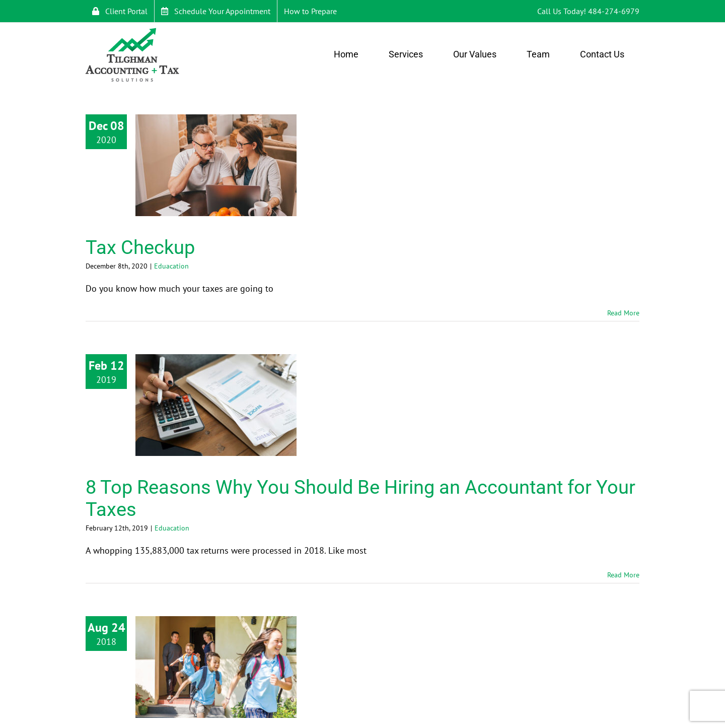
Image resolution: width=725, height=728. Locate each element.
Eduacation (171, 266)
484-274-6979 (614, 11)
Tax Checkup (140, 247)
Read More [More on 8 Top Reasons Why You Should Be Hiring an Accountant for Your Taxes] (623, 575)
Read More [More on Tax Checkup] (623, 313)
